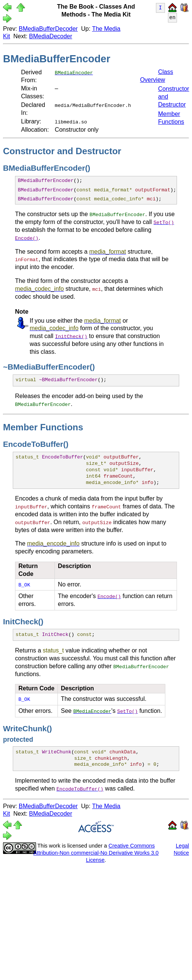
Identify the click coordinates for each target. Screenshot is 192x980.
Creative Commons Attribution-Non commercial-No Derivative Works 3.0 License (96, 852)
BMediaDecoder (51, 36)
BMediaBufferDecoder (48, 29)
